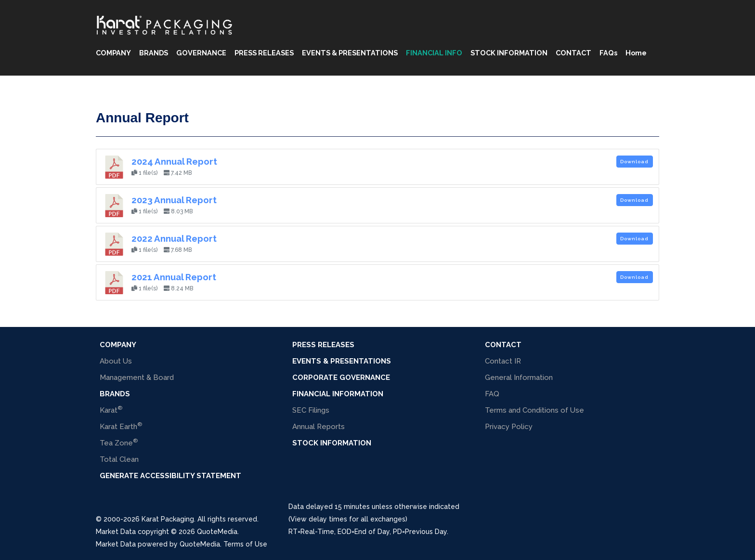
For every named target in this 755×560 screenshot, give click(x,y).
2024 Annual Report (174, 161)
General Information (519, 378)
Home (636, 53)
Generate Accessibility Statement (170, 476)
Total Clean (119, 459)
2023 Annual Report (174, 200)
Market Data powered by (138, 544)
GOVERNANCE (201, 53)
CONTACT (573, 53)
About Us (116, 361)
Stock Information (332, 443)
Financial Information (338, 394)
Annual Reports (319, 427)
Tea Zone (119, 442)
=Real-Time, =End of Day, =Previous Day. (368, 532)
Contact (503, 345)
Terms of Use (245, 544)
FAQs (608, 53)
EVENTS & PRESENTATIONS (350, 53)
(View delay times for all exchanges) (348, 519)
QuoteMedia (216, 532)
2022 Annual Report (174, 238)
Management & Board (137, 378)
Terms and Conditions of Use (534, 410)
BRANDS (154, 53)
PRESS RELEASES (264, 53)
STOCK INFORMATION (509, 53)
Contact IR (503, 361)
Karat (111, 410)
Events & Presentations (342, 361)
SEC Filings (311, 410)
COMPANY (113, 53)
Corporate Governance (341, 378)
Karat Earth (121, 426)
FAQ (492, 394)
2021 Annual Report (174, 277)
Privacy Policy (509, 427)
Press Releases (323, 345)
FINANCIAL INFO (434, 53)
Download (634, 162)
